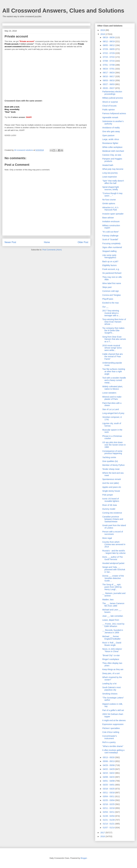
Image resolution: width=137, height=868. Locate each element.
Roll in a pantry (109, 742)
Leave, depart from (111, 620)
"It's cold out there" (111, 232)
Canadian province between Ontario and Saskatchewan (113, 519)
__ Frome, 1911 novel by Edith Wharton (113, 625)
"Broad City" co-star (111, 655)
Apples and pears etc (112, 487)
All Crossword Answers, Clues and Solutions (63, 11)
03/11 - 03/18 (109, 793)
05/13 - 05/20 (109, 757)
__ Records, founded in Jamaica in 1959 (113, 631)
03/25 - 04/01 (109, 785)
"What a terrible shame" (113, 746)
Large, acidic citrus (111, 139)
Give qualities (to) (110, 461)
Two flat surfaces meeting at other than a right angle (114, 371)
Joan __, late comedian (113, 616)
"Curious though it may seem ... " (112, 195)
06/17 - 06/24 (109, 73)
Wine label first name (112, 283)
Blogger (84, 858)
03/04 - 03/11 (109, 796)
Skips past (107, 287)
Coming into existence (112, 513)
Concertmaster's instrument (110, 737)
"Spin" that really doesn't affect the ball (113, 182)
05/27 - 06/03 (109, 84)
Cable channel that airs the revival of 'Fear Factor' (113, 356)
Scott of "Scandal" (110, 239)
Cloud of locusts (109, 106)
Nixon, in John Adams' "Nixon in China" (112, 650)
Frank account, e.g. (111, 269)
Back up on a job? (110, 261)
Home (47, 242)
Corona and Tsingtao (112, 295)
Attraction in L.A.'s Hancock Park (110, 209)
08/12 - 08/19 (109, 41)
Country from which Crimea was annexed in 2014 (114, 544)
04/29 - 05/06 (109, 765)
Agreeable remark (110, 117)
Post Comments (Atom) (52, 250)
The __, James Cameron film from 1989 (113, 605)
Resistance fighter (110, 143)
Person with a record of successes (113, 533)
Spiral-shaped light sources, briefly (111, 188)
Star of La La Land (111, 409)
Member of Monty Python (113, 465)
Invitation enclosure (111, 221)
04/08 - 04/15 (109, 777)
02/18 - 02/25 (109, 804)
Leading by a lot (109, 684)
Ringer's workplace (111, 659)
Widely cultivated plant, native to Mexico (113, 388)
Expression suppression (113, 724)
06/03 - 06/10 (109, 80)
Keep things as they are (113, 669)
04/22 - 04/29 (109, 769)
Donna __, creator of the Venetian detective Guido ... (113, 578)
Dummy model (109, 509)
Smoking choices (110, 694)
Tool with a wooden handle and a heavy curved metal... (114, 380)
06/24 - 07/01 (109, 69)
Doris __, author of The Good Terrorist (113, 558)
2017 (103, 833)
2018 (103, 34)
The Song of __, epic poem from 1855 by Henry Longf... (112, 587)
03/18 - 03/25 (109, 789)
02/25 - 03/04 (109, 800)
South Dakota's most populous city (112, 689)
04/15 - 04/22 (109, 773)
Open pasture (108, 135)
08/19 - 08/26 (109, 37)
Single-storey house (111, 491)
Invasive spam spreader (113, 214)
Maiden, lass (108, 600)
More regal (107, 538)
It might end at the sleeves (114, 720)
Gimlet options (109, 203)
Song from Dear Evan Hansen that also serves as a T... (114, 339)
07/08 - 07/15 (109, 61)
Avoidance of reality (111, 128)
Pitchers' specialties (111, 728)
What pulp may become (113, 169)
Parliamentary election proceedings (112, 93)
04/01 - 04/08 (109, 781)
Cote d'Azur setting (111, 732)
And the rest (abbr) (111, 483)
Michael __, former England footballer (111, 638)
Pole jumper (108, 495)
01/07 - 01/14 (109, 828)
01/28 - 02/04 (109, 816)
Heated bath (108, 165)
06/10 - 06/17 (109, 76)
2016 (103, 836)
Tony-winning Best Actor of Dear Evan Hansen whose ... (114, 322)
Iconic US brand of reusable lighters (111, 500)
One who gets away (111, 131)
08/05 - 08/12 (109, 45)
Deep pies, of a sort (111, 673)
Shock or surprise (110, 102)
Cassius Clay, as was (112, 155)
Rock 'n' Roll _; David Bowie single (112, 644)
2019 (103, 30)
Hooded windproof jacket (113, 563)
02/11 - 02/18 (109, 808)
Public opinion (109, 110)
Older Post (83, 242)
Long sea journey (110, 173)
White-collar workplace (112, 147)
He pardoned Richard (112, 273)
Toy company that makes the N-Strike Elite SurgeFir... (113, 330)
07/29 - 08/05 (109, 49)
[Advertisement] (46, 73)
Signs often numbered (112, 247)
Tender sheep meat (111, 469)
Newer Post (10, 242)
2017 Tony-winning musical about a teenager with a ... (111, 313)
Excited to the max (111, 303)
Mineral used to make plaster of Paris (112, 398)
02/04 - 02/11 (109, 812)
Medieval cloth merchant (113, 151)
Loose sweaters (109, 393)
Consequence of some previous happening (112, 452)
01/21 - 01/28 (109, 820)
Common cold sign (111, 291)
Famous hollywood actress (114, 113)
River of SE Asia (110, 505)
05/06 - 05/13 (109, 761)
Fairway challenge (110, 236)
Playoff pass (108, 299)
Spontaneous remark (112, 479)
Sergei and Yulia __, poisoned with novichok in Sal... (114, 570)
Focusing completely (111, 243)
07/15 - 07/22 (109, 57)
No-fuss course (109, 200)
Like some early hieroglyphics (109, 256)
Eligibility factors (109, 265)
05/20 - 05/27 (109, 88)
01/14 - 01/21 (109, 824)
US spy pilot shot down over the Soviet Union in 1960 (114, 445)
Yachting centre (109, 457)
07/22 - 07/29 (109, 53)
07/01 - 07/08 (109, 65)
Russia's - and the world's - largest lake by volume (114, 552)
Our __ (105, 307)
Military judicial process (113, 98)
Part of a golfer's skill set (113, 710)
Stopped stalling (109, 251)
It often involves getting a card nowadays (113, 751)
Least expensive (110, 177)
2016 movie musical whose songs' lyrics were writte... (112, 348)
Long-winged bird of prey (113, 413)
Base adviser (108, 218)
